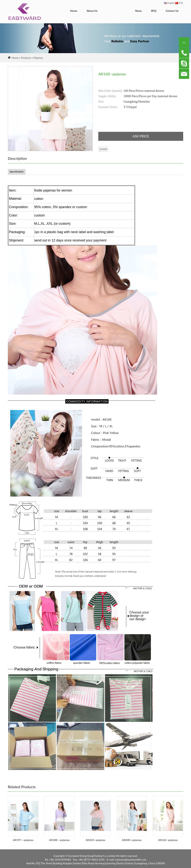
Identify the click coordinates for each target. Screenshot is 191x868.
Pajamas (38, 58)
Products (26, 58)
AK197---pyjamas (23, 840)
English (169, 3)
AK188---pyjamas (59, 840)
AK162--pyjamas (168, 840)
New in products (116, 11)
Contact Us (172, 11)
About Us (92, 11)
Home (74, 11)
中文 (179, 3)
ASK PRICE (141, 136)
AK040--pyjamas (132, 840)
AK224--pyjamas (96, 840)
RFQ (154, 11)
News (138, 11)
